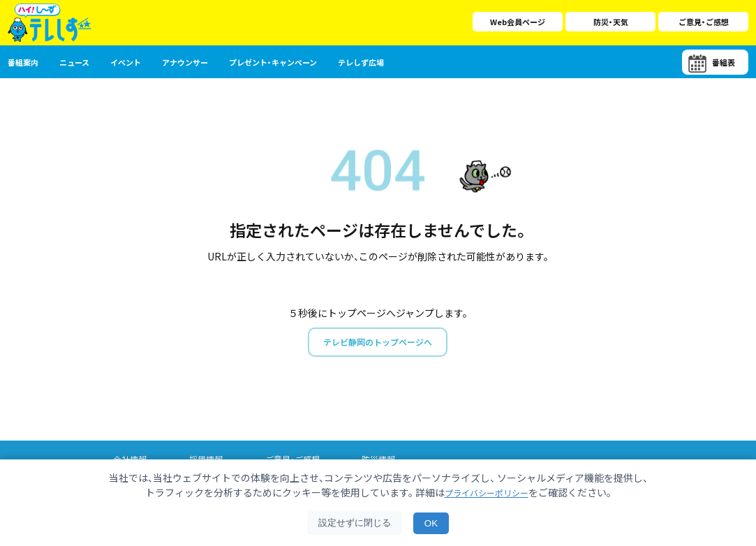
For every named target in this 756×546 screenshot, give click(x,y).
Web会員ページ (518, 22)
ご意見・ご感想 (704, 22)
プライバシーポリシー (487, 492)
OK (431, 523)
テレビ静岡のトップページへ (378, 343)
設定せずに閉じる (355, 523)
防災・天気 (611, 22)
